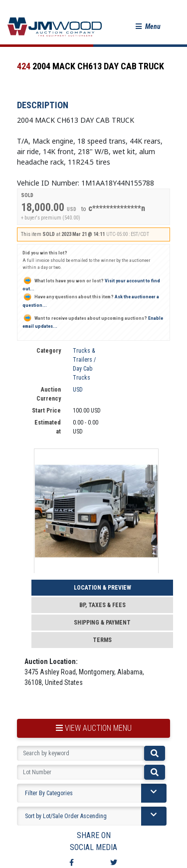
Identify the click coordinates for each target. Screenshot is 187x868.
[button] (148, 27)
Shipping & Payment (102, 623)
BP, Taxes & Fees (102, 605)
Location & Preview (102, 588)
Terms (102, 640)
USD (78, 390)
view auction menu (94, 728)
